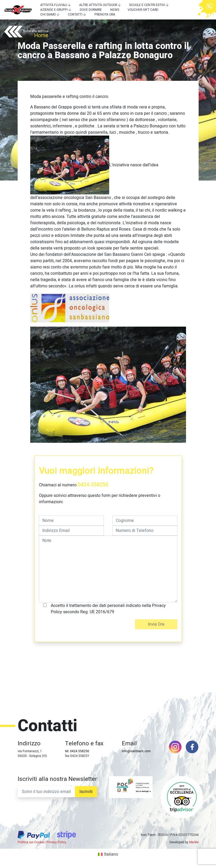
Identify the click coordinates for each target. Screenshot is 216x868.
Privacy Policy (56, 842)
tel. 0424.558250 (77, 751)
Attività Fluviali (54, 5)
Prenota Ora (105, 14)
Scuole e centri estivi (147, 5)
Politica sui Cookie (31, 842)
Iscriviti (86, 792)
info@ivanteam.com (136, 751)
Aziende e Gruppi (54, 10)
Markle (194, 842)
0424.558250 (93, 485)
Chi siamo (48, 14)
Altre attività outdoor (98, 5)
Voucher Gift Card (143, 10)
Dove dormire (91, 10)
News (115, 10)
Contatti (75, 14)
